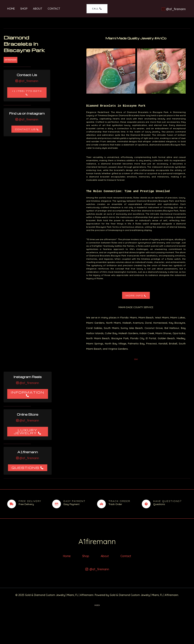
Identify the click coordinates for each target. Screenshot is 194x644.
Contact (54, 9)
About (38, 9)
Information (28, 392)
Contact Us (25, 129)
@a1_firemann (28, 81)
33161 (136, 359)
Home (11, 9)
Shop (24, 9)
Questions (25, 468)
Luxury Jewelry (26, 431)
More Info (134, 296)
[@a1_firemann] (174, 9)
